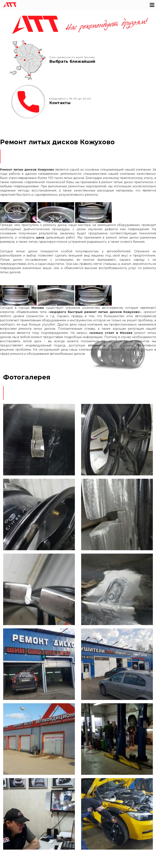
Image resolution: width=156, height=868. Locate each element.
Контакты (60, 103)
